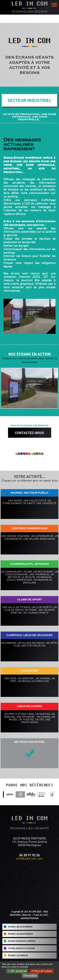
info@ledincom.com (29, 858)
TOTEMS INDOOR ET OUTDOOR (19, 948)
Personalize (30, 976)
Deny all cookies (42, 971)
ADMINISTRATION (29, 918)
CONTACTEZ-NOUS (29, 433)
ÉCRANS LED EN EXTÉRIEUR (18, 934)
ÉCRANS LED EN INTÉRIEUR (18, 927)
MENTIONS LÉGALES (20, 915)
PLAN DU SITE (40, 915)
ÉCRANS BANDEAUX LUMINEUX (20, 941)
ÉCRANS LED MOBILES (16, 955)
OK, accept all (17, 971)
